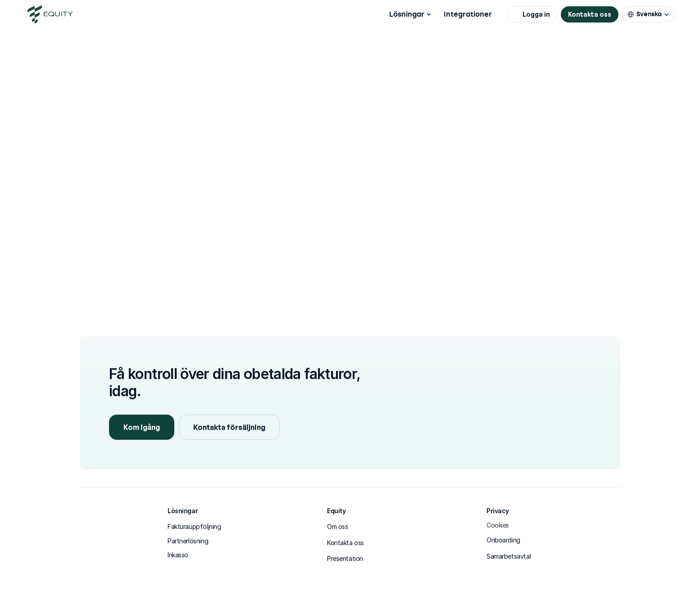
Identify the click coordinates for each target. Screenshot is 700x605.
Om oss (337, 526)
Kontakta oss (345, 543)
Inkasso (178, 555)
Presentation (345, 558)
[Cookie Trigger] (498, 525)
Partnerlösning (188, 541)
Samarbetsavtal (509, 556)
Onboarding (503, 540)
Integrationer (468, 14)
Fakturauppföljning (194, 526)
